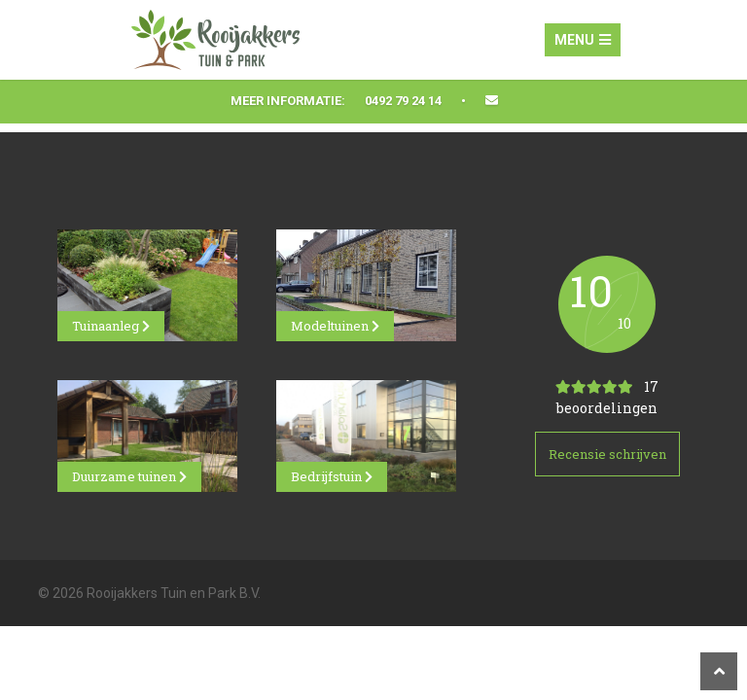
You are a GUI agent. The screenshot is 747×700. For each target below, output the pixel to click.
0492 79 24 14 (403, 101)
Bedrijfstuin (332, 476)
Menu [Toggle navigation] (583, 40)
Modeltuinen (335, 326)
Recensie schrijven (607, 454)
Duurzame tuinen (129, 476)
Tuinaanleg (111, 326)
